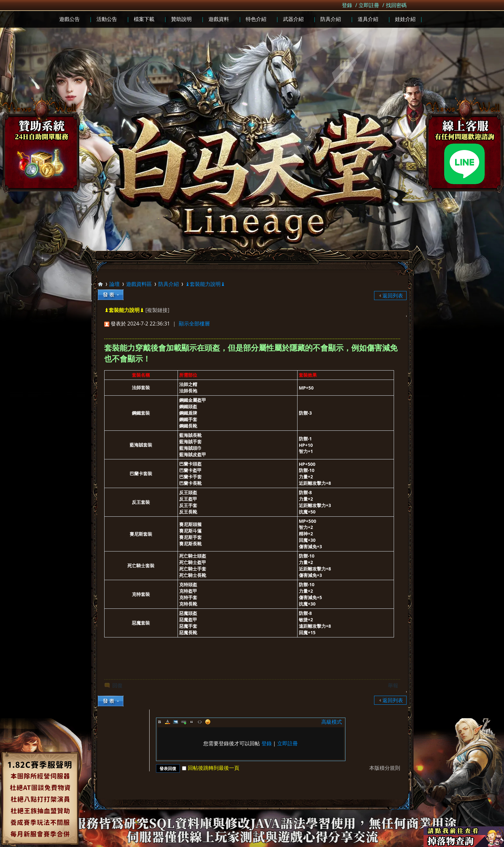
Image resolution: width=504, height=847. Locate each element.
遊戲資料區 (139, 284)
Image (176, 722)
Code (200, 722)
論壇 (115, 284)
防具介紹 (169, 284)
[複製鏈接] (157, 310)
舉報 (393, 685)
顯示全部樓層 (194, 324)
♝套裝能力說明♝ (205, 284)
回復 (117, 685)
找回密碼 (396, 5)
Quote (192, 722)
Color (168, 722)
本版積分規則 (385, 768)
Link (184, 722)
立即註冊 (369, 5)
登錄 (347, 5)
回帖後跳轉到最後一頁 (211, 768)
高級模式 (332, 722)
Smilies (208, 722)
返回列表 (393, 296)
